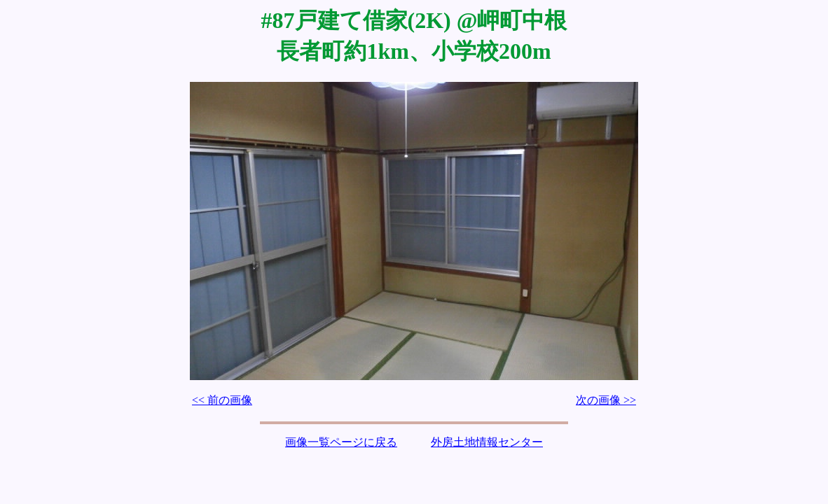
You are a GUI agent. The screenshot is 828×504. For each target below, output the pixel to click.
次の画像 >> (606, 400)
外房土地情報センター (487, 442)
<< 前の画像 (222, 400)
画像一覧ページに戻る (341, 442)
